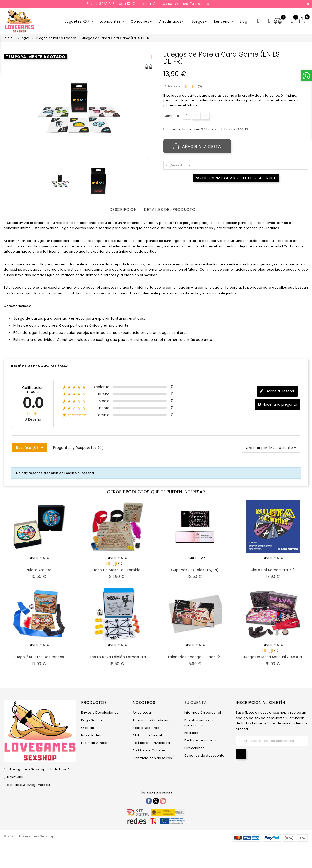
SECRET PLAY (195, 558)
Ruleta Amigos (39, 570)
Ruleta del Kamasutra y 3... (273, 570)
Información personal (203, 713)
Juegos (200, 21)
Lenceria (224, 21)
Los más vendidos (96, 743)
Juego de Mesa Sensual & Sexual (273, 657)
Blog (243, 21)
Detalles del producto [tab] (170, 210)
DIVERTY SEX (39, 558)
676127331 (15, 777)
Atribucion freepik (148, 735)
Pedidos (191, 733)
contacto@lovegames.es (29, 785)
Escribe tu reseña (277, 391)
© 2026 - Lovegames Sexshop (29, 836)
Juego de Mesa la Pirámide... (117, 570)
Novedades (91, 735)
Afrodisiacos (172, 21)
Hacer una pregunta (277, 405)
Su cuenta (196, 703)
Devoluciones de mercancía (199, 723)
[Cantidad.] (187, 116)
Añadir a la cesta (197, 146)
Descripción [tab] (123, 210)
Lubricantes (112, 21)
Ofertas (88, 728)
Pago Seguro (92, 720)
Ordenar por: (257, 448)
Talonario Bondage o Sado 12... (195, 657)
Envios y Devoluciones (100, 713)
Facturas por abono (201, 740)
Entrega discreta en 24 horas (191, 129)
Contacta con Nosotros (152, 758)
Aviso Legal (142, 713)
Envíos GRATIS (236, 129)
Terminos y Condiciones (153, 720)
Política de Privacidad (151, 743)
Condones (142, 21)
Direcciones (195, 748)
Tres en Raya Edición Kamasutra (117, 657)
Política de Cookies (149, 750)
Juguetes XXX (79, 21)
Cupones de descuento (204, 755)
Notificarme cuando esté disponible (236, 178)
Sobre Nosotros (146, 728)
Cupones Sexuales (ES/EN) (195, 570)
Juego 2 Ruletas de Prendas (39, 657)
